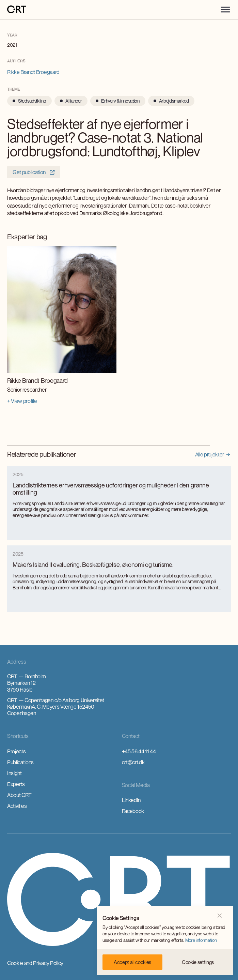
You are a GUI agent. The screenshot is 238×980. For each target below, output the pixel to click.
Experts (16, 784)
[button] (225, 10)
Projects (16, 751)
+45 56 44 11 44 (139, 751)
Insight (14, 773)
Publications (20, 762)
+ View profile (22, 401)
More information (201, 940)
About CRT (19, 795)
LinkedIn (131, 800)
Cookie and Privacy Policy (35, 963)
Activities (17, 806)
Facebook (133, 811)
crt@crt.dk (133, 762)
